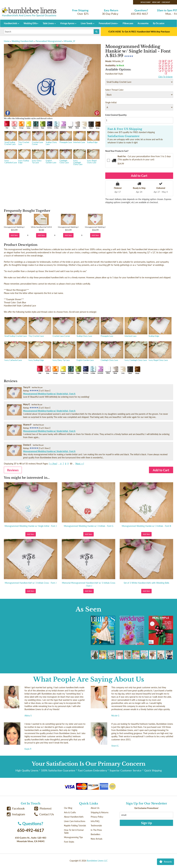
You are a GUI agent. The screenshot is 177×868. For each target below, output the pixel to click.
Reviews (13, 470)
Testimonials (96, 826)
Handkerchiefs (12, 23)
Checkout (166, 2)
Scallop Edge (93, 137)
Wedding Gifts (31, 23)
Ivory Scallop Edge (24, 157)
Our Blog (68, 808)
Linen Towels (88, 23)
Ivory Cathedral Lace (10, 157)
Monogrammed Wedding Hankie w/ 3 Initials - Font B (146, 526)
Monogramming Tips (73, 837)
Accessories (143, 23)
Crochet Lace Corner (38, 138)
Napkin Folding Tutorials (75, 826)
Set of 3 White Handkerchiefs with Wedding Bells (146, 583)
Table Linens (49, 23)
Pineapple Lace (66, 137)
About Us (95, 808)
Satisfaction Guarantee (124, 136)
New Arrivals (97, 839)
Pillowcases (128, 23)
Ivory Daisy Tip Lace (38, 157)
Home (7, 41)
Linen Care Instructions (75, 821)
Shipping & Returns (100, 812)
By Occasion (159, 23)
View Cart (156, 2)
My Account (146, 2)
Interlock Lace (79, 137)
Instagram (16, 814)
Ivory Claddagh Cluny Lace (79, 158)
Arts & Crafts (70, 812)
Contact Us (44, 814)
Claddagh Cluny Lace (66, 157)
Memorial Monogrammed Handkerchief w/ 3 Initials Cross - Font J (89, 584)
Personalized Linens (108, 23)
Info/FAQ (95, 821)
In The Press (96, 830)
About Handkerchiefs (74, 817)
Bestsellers (95, 834)
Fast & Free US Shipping (125, 129)
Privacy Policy (97, 817)
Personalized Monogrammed (49, 41)
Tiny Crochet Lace (24, 138)
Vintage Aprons (68, 23)
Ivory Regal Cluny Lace (93, 157)
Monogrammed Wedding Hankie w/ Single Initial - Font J (31, 526)
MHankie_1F (69, 41)
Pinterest (43, 808)
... (59, 464)
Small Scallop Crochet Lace (10, 138)
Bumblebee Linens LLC (97, 861)
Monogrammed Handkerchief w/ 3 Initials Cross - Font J (31, 583)
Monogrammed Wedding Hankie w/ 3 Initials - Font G (89, 526)
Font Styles (69, 842)
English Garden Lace (52, 157)
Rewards (165, 862)
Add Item (14, 235)
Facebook (16, 808)
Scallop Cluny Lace (52, 138)
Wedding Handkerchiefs (23, 41)
